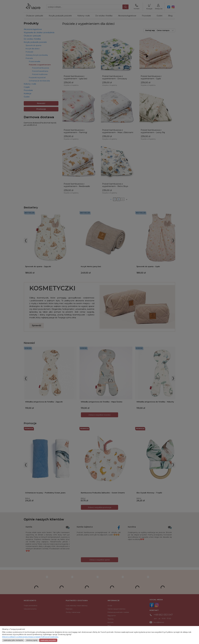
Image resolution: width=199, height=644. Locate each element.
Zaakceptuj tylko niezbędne (13, 640)
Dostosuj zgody (32, 640)
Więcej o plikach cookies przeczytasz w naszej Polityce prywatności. (30, 637)
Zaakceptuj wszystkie (48, 640)
